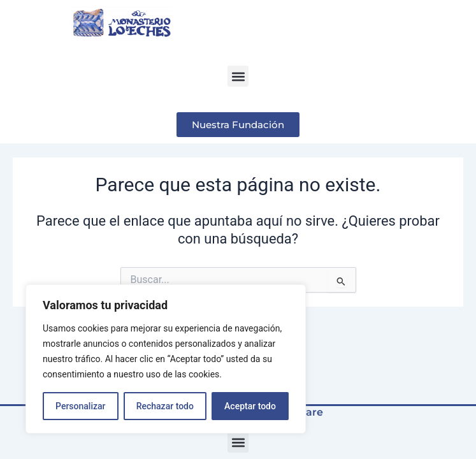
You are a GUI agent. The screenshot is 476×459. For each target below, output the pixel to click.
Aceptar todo (250, 406)
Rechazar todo (165, 406)
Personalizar (80, 406)
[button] (238, 76)
